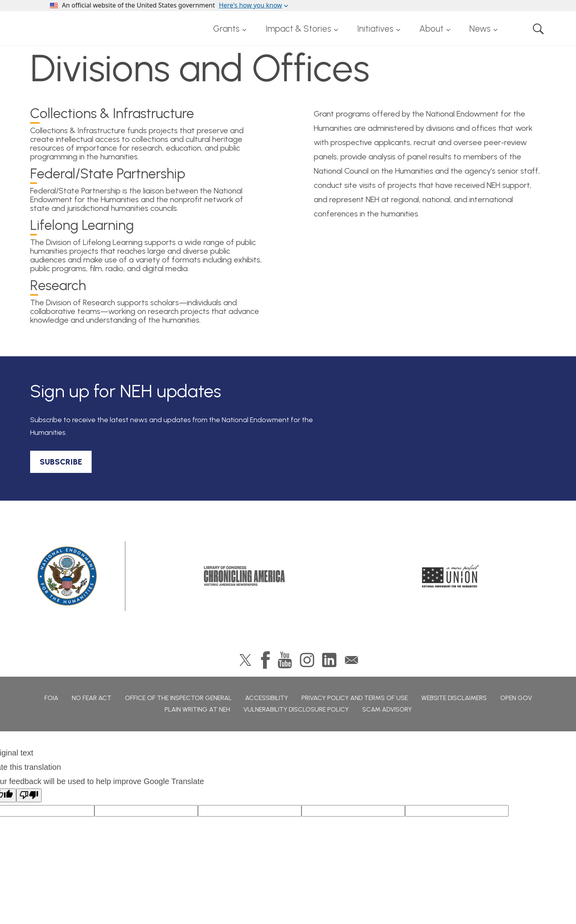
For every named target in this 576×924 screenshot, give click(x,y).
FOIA (51, 698)
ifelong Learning (82, 226)
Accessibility (267, 698)
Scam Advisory (387, 709)
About (431, 29)
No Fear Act (92, 698)
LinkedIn (329, 660)
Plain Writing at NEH (197, 709)
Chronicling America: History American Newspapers (244, 576)
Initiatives (375, 29)
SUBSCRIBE (61, 462)
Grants (226, 29)
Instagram (307, 660)
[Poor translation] (29, 795)
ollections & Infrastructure (112, 114)
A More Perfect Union (451, 576)
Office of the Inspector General (178, 698)
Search (538, 29)
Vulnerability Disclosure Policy (296, 709)
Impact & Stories (298, 29)
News (480, 29)
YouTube (285, 660)
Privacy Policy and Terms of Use (355, 698)
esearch (58, 286)
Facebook (265, 660)
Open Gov (516, 698)
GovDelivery (351, 660)
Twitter (245, 660)
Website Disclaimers (454, 698)
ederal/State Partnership (108, 175)
